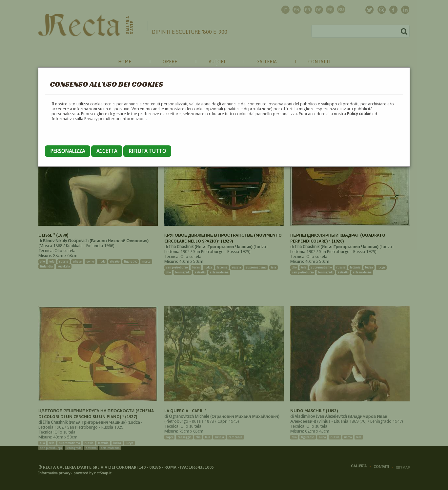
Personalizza (68, 151)
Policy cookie (359, 114)
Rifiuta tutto (147, 151)
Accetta (107, 151)
